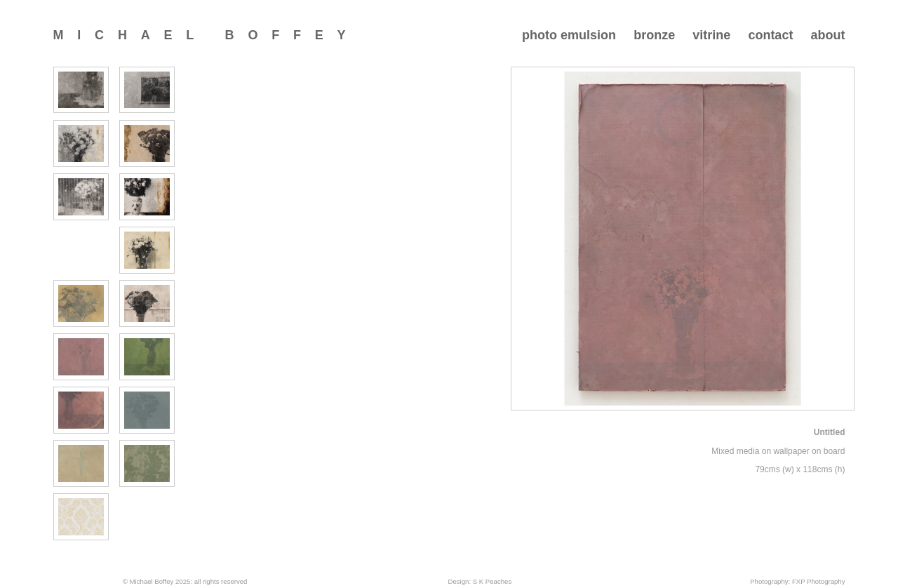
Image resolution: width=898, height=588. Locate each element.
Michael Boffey (207, 35)
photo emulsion (569, 35)
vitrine (711, 35)
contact (770, 35)
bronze (654, 35)
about (827, 35)
